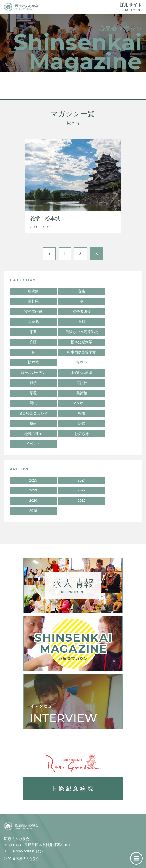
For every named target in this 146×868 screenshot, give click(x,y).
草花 (33, 393)
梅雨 (82, 413)
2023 (33, 490)
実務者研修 (33, 312)
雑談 (82, 423)
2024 (82, 480)
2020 (33, 500)
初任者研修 (82, 312)
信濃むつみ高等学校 (82, 332)
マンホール (82, 403)
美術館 (82, 393)
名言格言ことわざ (33, 413)
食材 (82, 322)
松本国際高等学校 (82, 352)
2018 (33, 511)
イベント (33, 444)
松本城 (33, 362)
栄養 (33, 332)
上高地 (33, 322)
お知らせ (82, 434)
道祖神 (82, 383)
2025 (33, 480)
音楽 (82, 291)
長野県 (33, 301)
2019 (82, 500)
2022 (82, 490)
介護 (33, 342)
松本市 (82, 362)
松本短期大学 (82, 342)
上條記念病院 (82, 372)
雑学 (33, 383)
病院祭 (33, 291)
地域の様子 (33, 434)
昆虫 (33, 403)
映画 (33, 423)
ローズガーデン (33, 372)
